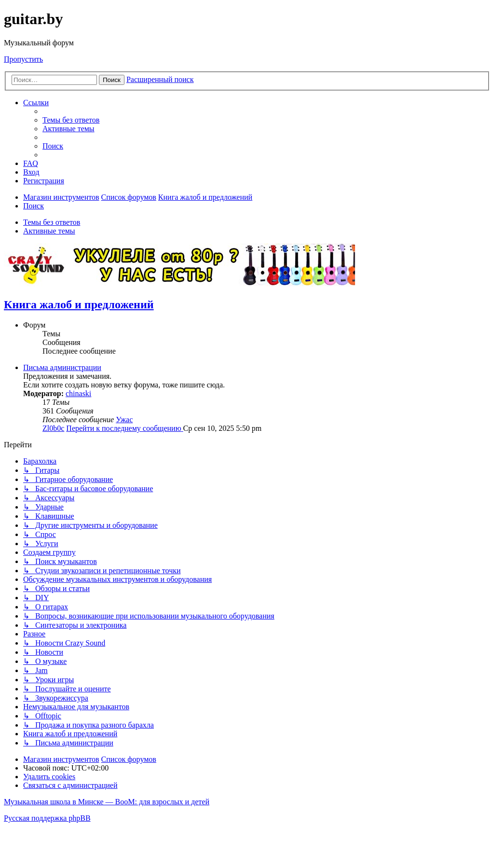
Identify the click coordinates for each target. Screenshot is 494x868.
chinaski (78, 393)
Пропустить (23, 59)
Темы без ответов (52, 222)
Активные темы (49, 231)
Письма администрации (62, 367)
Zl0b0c (53, 428)
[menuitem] (71, 120)
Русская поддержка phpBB (47, 818)
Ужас (124, 420)
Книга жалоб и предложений (79, 304)
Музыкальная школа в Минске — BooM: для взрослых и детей (107, 802)
